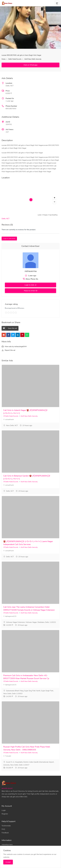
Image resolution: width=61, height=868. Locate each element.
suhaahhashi (9, 419)
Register (5, 814)
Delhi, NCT (6, 219)
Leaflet (39, 215)
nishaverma (31, 271)
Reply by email (30, 291)
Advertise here (7, 845)
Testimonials (6, 826)
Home (4, 59)
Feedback (5, 833)
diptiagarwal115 (10, 616)
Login (4, 810)
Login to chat (29, 285)
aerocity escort (7, 788)
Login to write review (9, 239)
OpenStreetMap (53, 215)
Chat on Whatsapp (30, 65)
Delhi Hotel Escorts (15, 59)
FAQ (3, 829)
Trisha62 (7, 756)
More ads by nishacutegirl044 (14, 347)
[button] (54, 198)
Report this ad (8, 350)
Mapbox (46, 215)
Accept (8, 862)
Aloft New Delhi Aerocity (33, 59)
